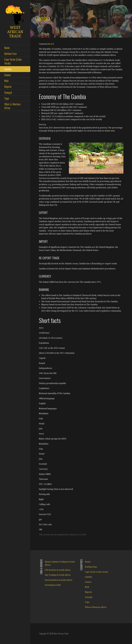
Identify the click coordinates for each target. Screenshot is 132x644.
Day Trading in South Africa (58, 575)
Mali (6, 81)
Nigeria (8, 86)
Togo (7, 98)
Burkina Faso (10, 53)
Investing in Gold (53, 585)
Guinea (7, 75)
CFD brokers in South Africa (58, 570)
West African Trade (15, 32)
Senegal (8, 92)
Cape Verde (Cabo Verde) (13, 61)
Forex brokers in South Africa (58, 580)
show (51, 44)
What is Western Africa (12, 106)
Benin (7, 48)
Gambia (8, 69)
